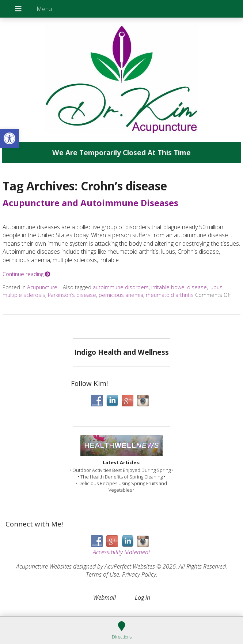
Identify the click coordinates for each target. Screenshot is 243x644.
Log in (143, 598)
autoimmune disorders (121, 287)
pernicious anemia (121, 295)
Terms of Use (102, 574)
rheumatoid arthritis (170, 295)
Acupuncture (42, 287)
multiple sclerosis (24, 295)
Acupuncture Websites (44, 566)
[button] (10, 138)
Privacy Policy (139, 574)
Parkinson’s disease (72, 295)
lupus (216, 287)
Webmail (105, 598)
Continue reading (26, 274)
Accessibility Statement (121, 552)
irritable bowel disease (179, 287)
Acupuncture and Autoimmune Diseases (90, 203)
